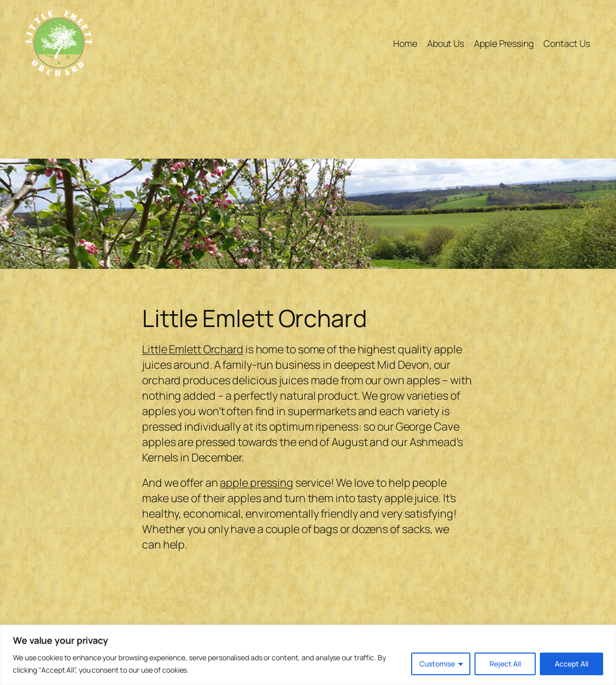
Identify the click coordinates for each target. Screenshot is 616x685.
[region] (308, 655)
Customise (437, 664)
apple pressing (257, 482)
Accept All (571, 664)
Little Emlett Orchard (193, 349)
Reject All (505, 664)
